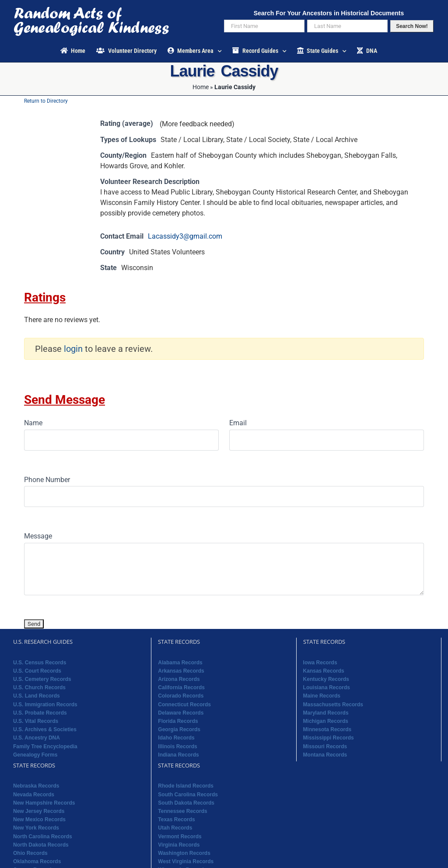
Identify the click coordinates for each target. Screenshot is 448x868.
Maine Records (322, 696)
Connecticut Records (184, 705)
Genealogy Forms (35, 755)
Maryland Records (326, 713)
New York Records (36, 828)
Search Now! (412, 26)
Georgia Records (179, 729)
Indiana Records (178, 755)
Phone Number (47, 480)
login (73, 349)
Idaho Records (176, 738)
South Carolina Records (188, 795)
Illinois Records (177, 746)
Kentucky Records (326, 679)
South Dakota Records (186, 803)
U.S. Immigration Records (45, 705)
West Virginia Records (186, 861)
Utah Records (175, 828)
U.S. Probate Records (40, 713)
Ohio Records (30, 853)
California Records (181, 687)
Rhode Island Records (186, 786)
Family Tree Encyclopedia (45, 746)
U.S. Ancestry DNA (37, 738)
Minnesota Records (327, 729)
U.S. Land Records (37, 696)
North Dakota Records (41, 845)
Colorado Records (181, 696)
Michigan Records (326, 721)
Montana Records (325, 755)
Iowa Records (320, 663)
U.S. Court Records (37, 671)
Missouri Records (325, 746)
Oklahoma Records (37, 861)
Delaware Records (181, 713)
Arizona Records (179, 679)
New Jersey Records (39, 811)
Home (201, 87)
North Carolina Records (43, 837)
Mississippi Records (329, 738)
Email (238, 423)
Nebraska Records (36, 786)
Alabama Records (180, 663)
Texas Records (177, 819)
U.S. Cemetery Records (42, 679)
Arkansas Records (181, 671)
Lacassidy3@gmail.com (185, 236)
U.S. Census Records (40, 663)
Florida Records (178, 721)
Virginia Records (179, 845)
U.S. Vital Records (36, 721)
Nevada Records (34, 795)
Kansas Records (324, 671)
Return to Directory (46, 101)
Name (33, 423)
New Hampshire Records (44, 803)
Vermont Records (180, 837)
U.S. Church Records (39, 687)
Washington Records (184, 853)
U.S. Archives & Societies (45, 729)
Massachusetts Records (333, 705)
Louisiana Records (327, 687)
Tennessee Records (183, 811)
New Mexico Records (39, 819)
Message (38, 536)
